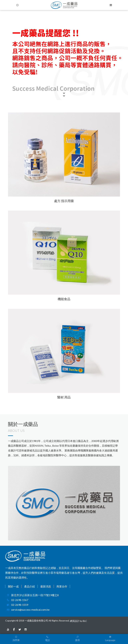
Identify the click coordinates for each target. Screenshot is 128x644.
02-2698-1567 (19, 600)
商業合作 (62, 586)
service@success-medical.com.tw (30, 610)
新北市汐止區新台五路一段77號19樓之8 (35, 595)
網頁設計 (75, 621)
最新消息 (46, 586)
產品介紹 (29, 586)
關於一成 (13, 586)
